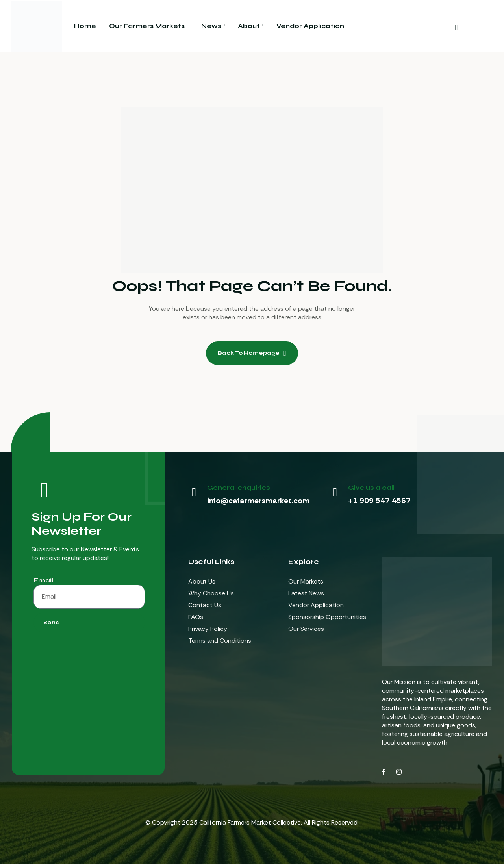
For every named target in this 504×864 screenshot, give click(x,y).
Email (43, 580)
